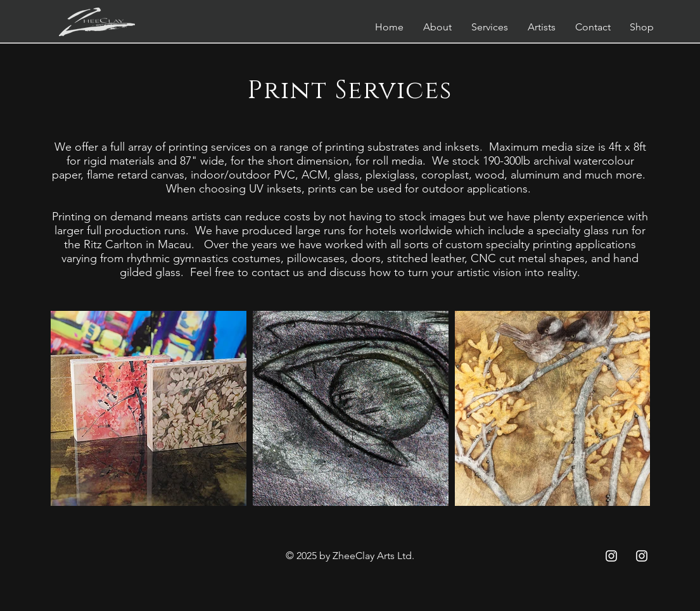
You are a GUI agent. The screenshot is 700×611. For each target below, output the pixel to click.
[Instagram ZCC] (611, 556)
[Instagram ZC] (642, 556)
